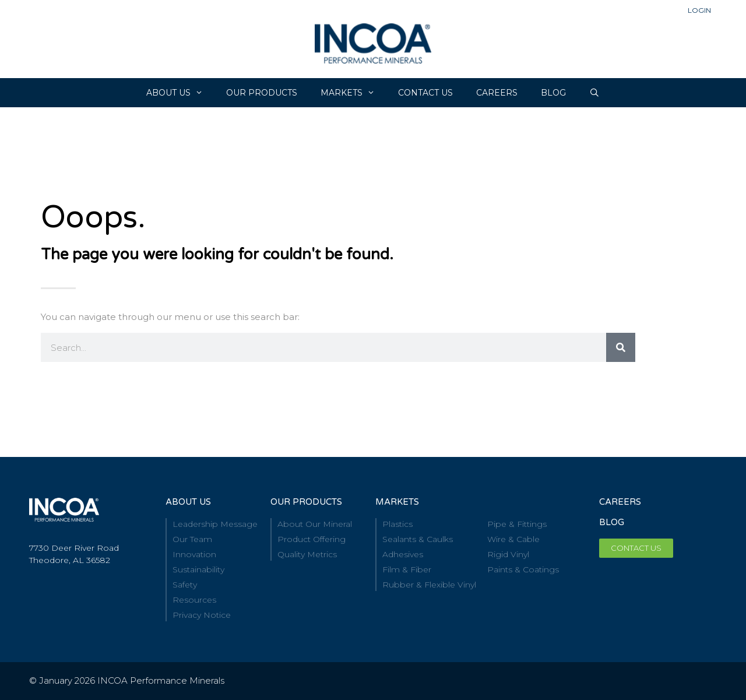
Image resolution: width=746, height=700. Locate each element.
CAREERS (497, 93)
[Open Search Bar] (594, 93)
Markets (353, 93)
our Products (306, 502)
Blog (553, 93)
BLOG (612, 522)
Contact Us (425, 93)
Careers (620, 502)
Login (699, 10)
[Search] (621, 347)
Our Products (262, 93)
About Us (180, 93)
